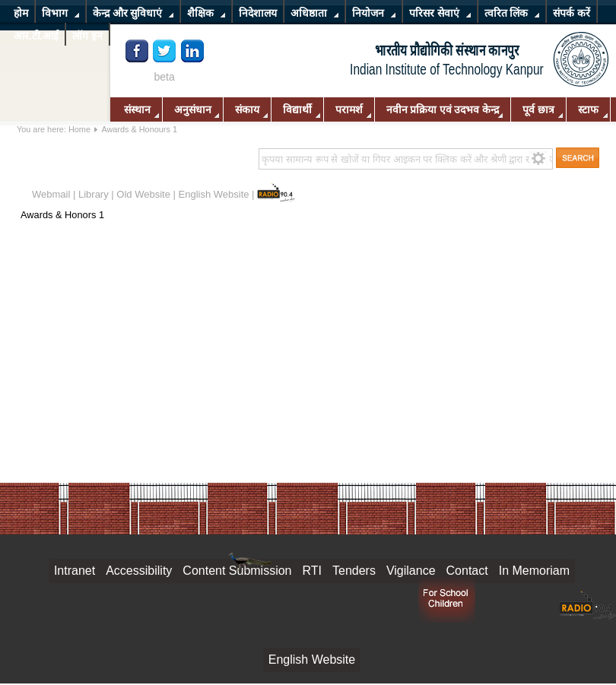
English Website (214, 194)
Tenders (354, 571)
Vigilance (411, 571)
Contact (467, 571)
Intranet (75, 571)
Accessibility (139, 571)
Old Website (143, 194)
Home (79, 129)
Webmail (51, 194)
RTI (312, 571)
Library (94, 194)
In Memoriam (534, 571)
